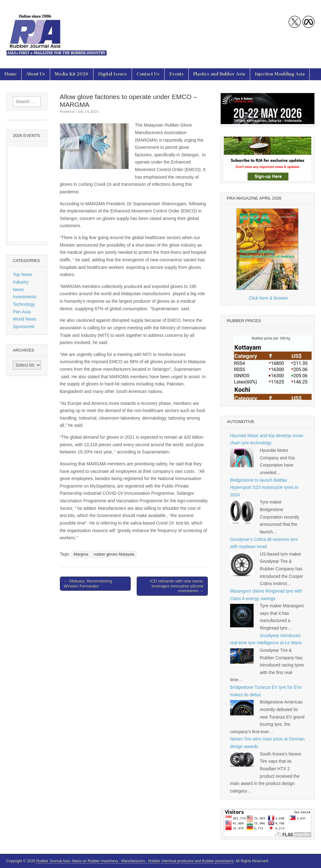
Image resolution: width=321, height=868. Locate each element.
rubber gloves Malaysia (114, 554)
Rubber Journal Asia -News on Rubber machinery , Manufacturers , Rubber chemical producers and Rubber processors (135, 861)
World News (25, 319)
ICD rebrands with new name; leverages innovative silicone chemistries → (177, 586)
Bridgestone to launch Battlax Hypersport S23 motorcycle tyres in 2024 (264, 487)
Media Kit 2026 (72, 74)
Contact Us (148, 74)
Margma (81, 554)
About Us (36, 74)
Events (176, 74)
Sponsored (24, 327)
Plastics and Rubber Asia (219, 74)
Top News (22, 275)
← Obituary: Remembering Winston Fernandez (88, 584)
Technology (24, 304)
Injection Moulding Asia (280, 74)
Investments (25, 297)
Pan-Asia (22, 312)
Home (11, 74)
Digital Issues (113, 74)
